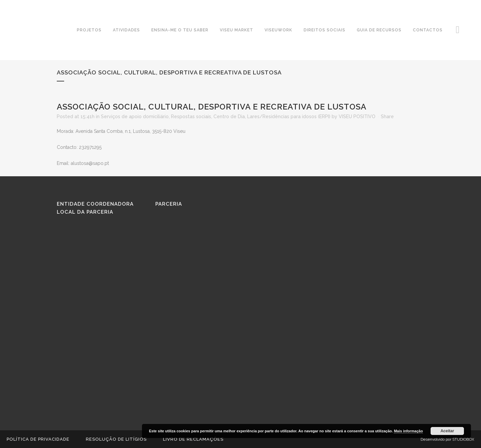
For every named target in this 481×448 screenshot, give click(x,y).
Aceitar (447, 431)
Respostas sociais (191, 117)
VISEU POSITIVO (357, 117)
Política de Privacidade (38, 439)
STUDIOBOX (463, 439)
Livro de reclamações (193, 439)
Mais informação (408, 431)
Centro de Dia (229, 117)
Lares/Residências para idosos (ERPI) (289, 117)
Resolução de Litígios (116, 439)
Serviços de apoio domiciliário (135, 117)
